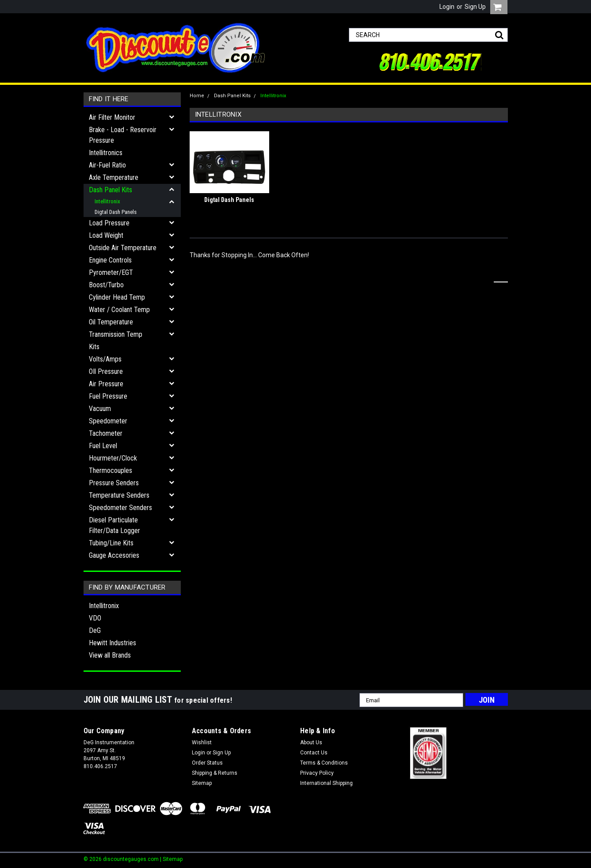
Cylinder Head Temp (117, 297)
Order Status (207, 763)
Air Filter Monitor (112, 117)
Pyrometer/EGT (111, 272)
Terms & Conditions (324, 763)
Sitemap (202, 783)
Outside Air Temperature (123, 248)
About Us (311, 742)
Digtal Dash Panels (116, 212)
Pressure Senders (114, 483)
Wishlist (202, 742)
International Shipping (326, 783)
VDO (95, 618)
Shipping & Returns (215, 773)
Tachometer (106, 433)
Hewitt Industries (112, 643)
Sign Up (475, 7)
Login (447, 7)
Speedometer (108, 421)
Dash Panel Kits (111, 190)
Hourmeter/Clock (113, 458)
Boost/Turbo (106, 285)
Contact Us (314, 753)
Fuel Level (103, 446)
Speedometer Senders (120, 508)
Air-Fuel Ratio (107, 165)
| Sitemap (171, 859)
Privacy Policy (317, 773)
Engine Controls (110, 260)
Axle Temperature (114, 177)
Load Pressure (109, 223)
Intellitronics (106, 153)
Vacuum (100, 409)
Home (197, 96)
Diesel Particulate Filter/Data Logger (114, 525)
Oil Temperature (111, 322)
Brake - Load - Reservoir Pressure (123, 135)
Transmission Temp (116, 334)
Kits (94, 347)
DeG (95, 630)
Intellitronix (107, 201)
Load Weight (106, 235)
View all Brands (110, 655)
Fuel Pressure (108, 396)
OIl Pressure (106, 371)
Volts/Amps (105, 359)
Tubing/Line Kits (111, 543)
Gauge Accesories (114, 555)
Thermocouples (111, 470)
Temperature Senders (119, 495)
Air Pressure (106, 384)
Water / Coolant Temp (119, 310)
